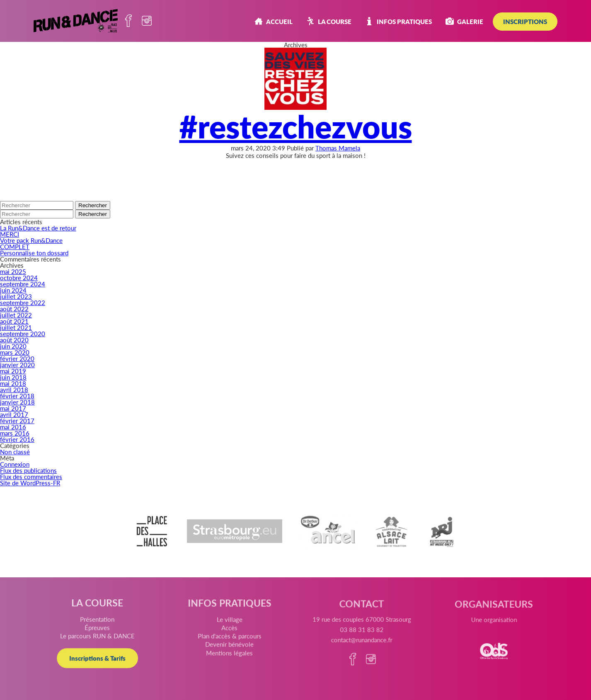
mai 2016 (13, 427)
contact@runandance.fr (361, 647)
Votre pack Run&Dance (31, 240)
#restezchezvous (296, 126)
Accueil (274, 21)
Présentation (100, 622)
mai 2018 (13, 383)
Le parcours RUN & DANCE (100, 638)
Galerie (464, 21)
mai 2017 (13, 408)
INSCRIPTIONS (525, 21)
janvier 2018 (17, 402)
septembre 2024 (23, 284)
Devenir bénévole (230, 649)
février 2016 (17, 439)
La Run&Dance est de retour (38, 228)
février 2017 (17, 420)
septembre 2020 (23, 333)
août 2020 (14, 340)
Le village (230, 626)
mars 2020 (15, 352)
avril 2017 (14, 414)
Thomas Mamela (338, 148)
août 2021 (14, 321)
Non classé (15, 452)
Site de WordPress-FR (30, 483)
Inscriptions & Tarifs (100, 660)
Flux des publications (28, 470)
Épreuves (100, 630)
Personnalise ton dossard (34, 253)
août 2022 (14, 309)
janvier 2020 (17, 365)
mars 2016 (15, 433)
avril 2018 (14, 389)
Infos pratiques (398, 21)
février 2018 (17, 396)
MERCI (10, 234)
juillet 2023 (16, 296)
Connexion (15, 464)
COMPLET (15, 246)
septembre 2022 (23, 302)
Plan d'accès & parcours (230, 641)
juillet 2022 (16, 315)
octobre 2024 (19, 277)
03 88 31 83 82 (361, 637)
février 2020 (17, 358)
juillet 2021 (16, 327)
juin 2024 (13, 290)
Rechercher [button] (93, 205)
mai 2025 (13, 271)
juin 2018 (13, 377)
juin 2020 (13, 346)
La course (329, 21)
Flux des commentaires (31, 476)
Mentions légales (230, 657)
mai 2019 (13, 371)
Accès (230, 633)
